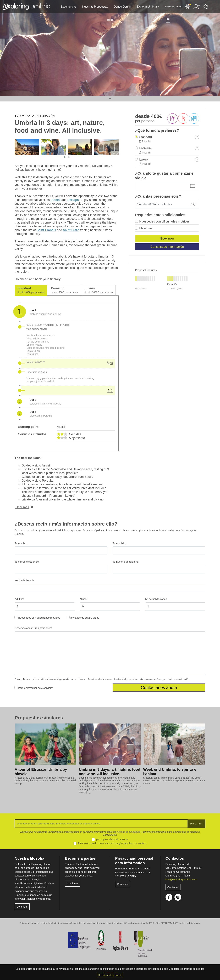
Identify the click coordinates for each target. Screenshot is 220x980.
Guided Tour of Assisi (57, 325)
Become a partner (173, 7)
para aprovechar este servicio (112, 839)
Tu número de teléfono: (126, 562)
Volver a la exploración (35, 116)
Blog (110, 20)
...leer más (22, 507)
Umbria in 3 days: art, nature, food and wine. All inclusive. (110, 772)
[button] (65, 157)
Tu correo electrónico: (27, 562)
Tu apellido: (119, 543)
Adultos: (19, 599)
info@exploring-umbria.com (181, 879)
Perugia (73, 200)
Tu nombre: (21, 543)
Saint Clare (71, 230)
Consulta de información (167, 247)
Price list (145, 141)
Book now (167, 238)
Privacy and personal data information (134, 861)
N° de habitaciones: (156, 599)
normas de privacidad (116, 679)
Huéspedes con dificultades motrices (164, 221)
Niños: (84, 599)
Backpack (168, 20)
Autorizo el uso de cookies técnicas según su (112, 843)
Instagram (178, 897)
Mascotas (146, 228)
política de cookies (136, 843)
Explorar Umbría (147, 7)
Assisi (56, 200)
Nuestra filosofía (29, 858)
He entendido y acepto (110, 975)
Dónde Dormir (122, 7)
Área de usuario (197, 7)
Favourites (206, 7)
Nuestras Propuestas (95, 7)
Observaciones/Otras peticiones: (33, 628)
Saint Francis (46, 230)
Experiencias (69, 7)
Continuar (22, 907)
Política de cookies (194, 969)
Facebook (169, 897)
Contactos (175, 858)
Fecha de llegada (24, 580)
